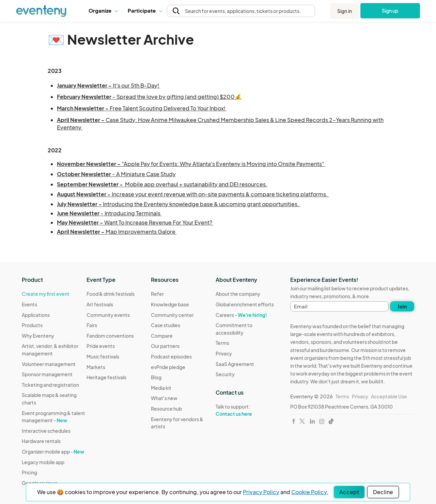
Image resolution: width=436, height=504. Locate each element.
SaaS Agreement (235, 364)
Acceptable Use (389, 396)
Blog (156, 377)
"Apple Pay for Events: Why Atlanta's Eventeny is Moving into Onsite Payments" (191, 164)
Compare (162, 336)
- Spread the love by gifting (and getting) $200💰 (149, 97)
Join (402, 306)
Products (32, 325)
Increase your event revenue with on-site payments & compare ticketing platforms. (193, 194)
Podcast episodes (171, 356)
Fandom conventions (110, 336)
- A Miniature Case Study (116, 174)
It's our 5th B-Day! (108, 85)
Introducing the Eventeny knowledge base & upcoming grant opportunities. (178, 204)
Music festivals (103, 356)
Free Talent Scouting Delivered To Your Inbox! (142, 108)
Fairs (92, 325)
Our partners (165, 346)
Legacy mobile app (43, 462)
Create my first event (46, 294)
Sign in (345, 11)
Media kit (161, 388)
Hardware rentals (41, 441)
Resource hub (166, 409)
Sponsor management (47, 374)
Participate (145, 10)
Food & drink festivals (111, 294)
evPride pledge (168, 367)
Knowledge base (170, 304)
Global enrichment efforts (245, 304)
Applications (36, 315)
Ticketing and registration (50, 385)
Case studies (166, 325)
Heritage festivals (106, 377)
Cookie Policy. (310, 492)
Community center (172, 315)
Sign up (390, 11)
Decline (383, 492)
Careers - (241, 315)
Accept (349, 492)
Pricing (29, 472)
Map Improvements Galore (117, 232)
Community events (108, 315)
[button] (103, 11)
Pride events (101, 346)
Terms (222, 343)
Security (225, 374)
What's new (164, 398)
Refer (157, 294)
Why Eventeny (38, 336)
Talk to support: (248, 410)
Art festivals (100, 304)
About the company (238, 294)
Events (29, 304)
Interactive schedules (46, 431)
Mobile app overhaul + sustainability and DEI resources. (162, 184)
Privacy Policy (261, 492)
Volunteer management (49, 364)
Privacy (224, 353)
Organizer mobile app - (53, 452)
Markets (96, 367)
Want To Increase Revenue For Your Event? (135, 222)
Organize (103, 10)
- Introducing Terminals (109, 213)
